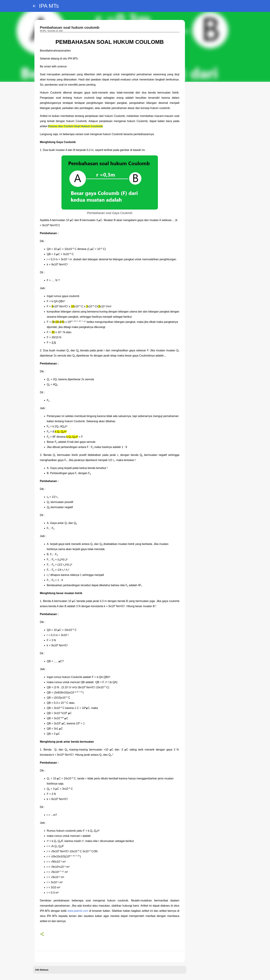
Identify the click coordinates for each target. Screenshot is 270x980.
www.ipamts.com (78, 911)
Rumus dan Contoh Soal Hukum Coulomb (75, 126)
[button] (42, 934)
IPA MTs (49, 6)
